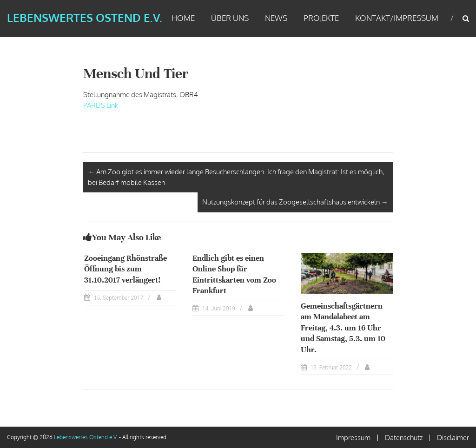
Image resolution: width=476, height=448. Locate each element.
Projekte (321, 18)
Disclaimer (453, 438)
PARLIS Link (101, 105)
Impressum (353, 438)
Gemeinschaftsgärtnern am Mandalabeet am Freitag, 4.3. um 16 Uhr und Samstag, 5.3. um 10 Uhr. (343, 328)
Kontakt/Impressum (397, 18)
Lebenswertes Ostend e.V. (85, 17)
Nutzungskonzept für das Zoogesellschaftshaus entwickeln (295, 202)
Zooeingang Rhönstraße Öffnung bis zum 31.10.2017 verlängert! (126, 269)
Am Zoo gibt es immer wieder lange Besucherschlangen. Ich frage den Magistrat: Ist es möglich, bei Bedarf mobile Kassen (236, 177)
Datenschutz (404, 438)
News (276, 18)
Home (183, 18)
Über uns (230, 18)
